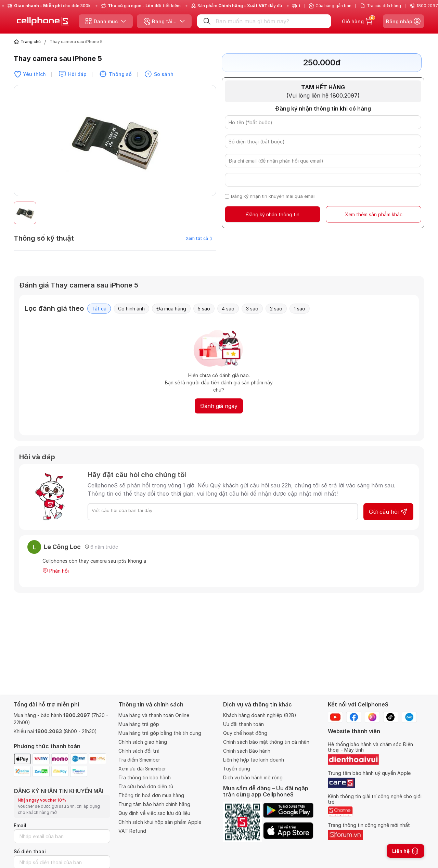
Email (20, 825)
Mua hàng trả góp (139, 724)
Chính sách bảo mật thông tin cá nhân (266, 742)
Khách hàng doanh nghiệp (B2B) (260, 715)
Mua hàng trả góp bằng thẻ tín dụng (160, 733)
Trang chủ (31, 42)
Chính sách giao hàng (143, 742)
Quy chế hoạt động (245, 733)
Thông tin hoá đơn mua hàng (151, 795)
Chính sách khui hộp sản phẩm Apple (160, 822)
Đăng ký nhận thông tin (273, 214)
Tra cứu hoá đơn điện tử (146, 786)
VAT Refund (132, 831)
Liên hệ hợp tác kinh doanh (254, 760)
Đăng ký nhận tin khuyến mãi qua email (273, 196)
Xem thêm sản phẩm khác (374, 214)
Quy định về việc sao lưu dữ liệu (154, 813)
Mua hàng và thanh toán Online (154, 715)
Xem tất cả (199, 238)
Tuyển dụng (237, 769)
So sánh (164, 74)
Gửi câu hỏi (388, 512)
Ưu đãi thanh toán (243, 724)
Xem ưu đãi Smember (142, 769)
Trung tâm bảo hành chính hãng (154, 804)
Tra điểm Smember (139, 760)
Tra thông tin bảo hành (145, 777)
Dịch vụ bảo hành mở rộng (253, 777)
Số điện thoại (30, 851)
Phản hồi (56, 571)
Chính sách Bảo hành (247, 751)
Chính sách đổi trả (139, 751)
